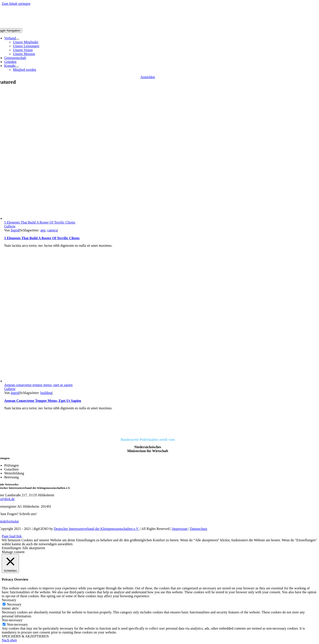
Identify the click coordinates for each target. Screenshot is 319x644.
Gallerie (10, 226)
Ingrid (15, 230)
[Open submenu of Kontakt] (17, 67)
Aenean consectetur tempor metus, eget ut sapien (38, 385)
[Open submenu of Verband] (17, 39)
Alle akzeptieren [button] (34, 548)
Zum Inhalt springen (16, 4)
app (43, 230)
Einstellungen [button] (11, 548)
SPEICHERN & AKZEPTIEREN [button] (25, 636)
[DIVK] (148, 432)
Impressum (180, 529)
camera (52, 230)
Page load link (12, 536)
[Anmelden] (148, 77)
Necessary (14, 604)
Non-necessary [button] (12, 620)
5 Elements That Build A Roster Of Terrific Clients (40, 222)
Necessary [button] (9, 600)
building (46, 393)
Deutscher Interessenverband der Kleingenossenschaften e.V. (96, 529)
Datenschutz (199, 529)
